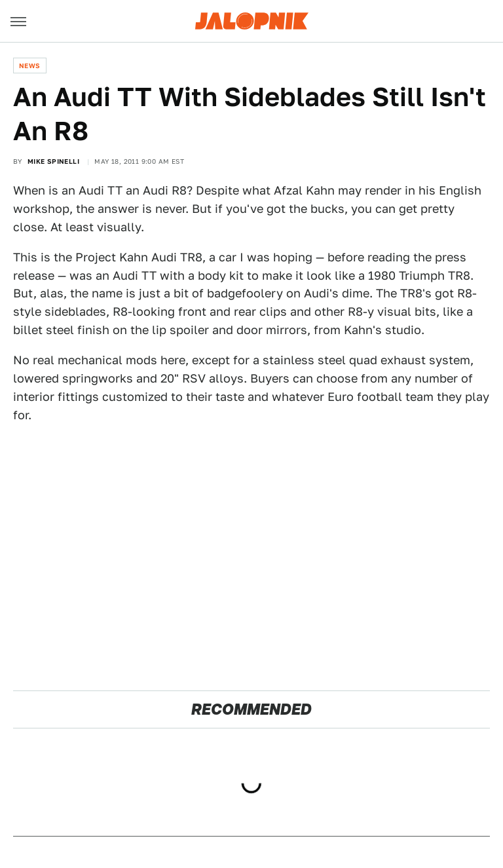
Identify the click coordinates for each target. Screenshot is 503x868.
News (30, 66)
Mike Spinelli (53, 161)
